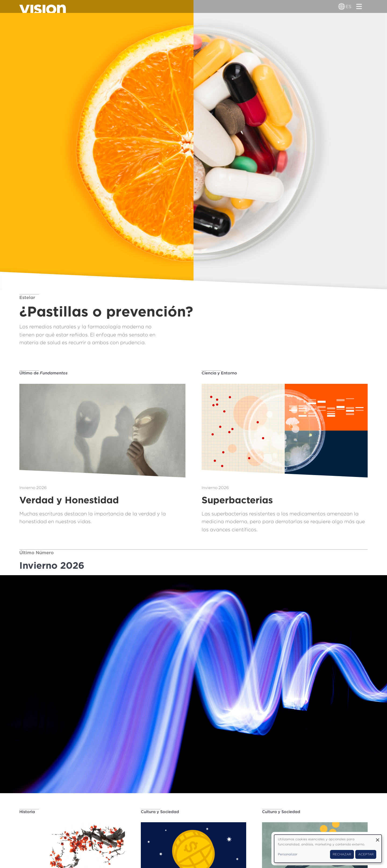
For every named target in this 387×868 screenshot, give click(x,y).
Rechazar (342, 854)
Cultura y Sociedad (160, 812)
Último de (43, 373)
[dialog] (328, 849)
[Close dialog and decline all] (378, 838)
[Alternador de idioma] (342, 6)
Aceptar (366, 854)
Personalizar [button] (288, 854)
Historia (27, 812)
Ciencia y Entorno (219, 373)
